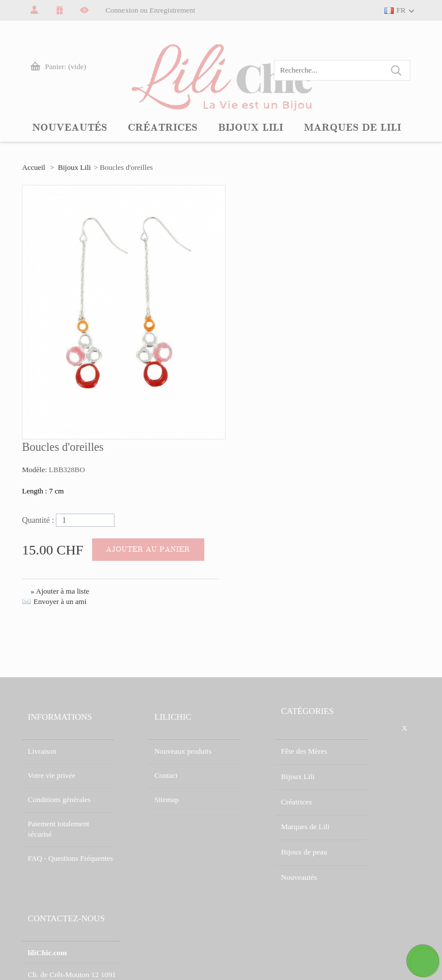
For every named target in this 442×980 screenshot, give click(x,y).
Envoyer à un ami (270, 347)
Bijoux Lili (64, 167)
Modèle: (245, 215)
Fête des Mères (293, 582)
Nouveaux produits (172, 582)
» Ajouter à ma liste (270, 337)
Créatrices (286, 631)
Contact (155, 607)
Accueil (23, 167)
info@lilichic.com (66, 852)
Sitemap (156, 631)
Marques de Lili (294, 655)
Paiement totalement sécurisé (48, 660)
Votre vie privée (41, 607)
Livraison (32, 582)
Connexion (114, 10)
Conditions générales (49, 631)
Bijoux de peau (293, 679)
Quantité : (248, 266)
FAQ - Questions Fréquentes (60, 690)
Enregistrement (165, 10)
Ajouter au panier (359, 295)
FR (411, 10)
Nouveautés (288, 703)
